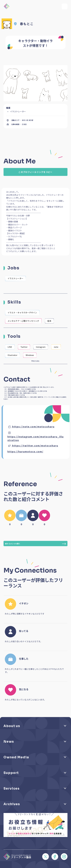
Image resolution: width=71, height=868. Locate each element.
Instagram (41, 347)
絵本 (49, 321)
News (9, 742)
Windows (30, 355)
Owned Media (16, 757)
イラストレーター (15, 278)
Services (12, 789)
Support (11, 773)
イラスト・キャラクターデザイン (22, 313)
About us (12, 726)
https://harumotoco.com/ (25, 451)
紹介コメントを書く (35, 544)
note (56, 347)
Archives (12, 804)
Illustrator (12, 355)
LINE (10, 347)
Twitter (24, 347)
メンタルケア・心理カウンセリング (23, 321)
